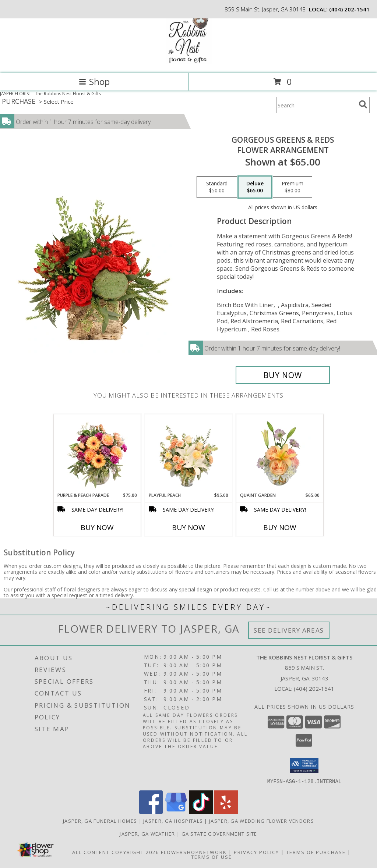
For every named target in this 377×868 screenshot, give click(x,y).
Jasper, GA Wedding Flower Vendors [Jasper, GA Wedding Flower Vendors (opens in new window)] (262, 821)
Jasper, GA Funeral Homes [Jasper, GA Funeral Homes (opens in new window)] (100, 821)
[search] (363, 104)
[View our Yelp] (226, 812)
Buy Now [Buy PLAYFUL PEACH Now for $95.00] (188, 527)
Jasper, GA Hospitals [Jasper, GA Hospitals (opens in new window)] (173, 821)
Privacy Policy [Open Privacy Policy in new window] (256, 852)
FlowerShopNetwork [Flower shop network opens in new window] (194, 852)
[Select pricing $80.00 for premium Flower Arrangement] (293, 187)
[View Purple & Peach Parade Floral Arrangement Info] (97, 453)
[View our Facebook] (151, 812)
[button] (304, 765)
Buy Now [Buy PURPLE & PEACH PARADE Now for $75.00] (97, 527)
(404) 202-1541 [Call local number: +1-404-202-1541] (349, 9)
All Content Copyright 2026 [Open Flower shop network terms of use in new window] (116, 852)
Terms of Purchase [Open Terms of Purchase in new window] (316, 852)
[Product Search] (316, 105)
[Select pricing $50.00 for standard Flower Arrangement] (217, 187)
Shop (94, 81)
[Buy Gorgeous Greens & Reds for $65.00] (283, 375)
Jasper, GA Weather (147, 833)
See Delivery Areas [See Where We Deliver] (289, 630)
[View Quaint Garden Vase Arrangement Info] (280, 453)
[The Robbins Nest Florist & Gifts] (189, 62)
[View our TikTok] (201, 812)
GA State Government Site (219, 833)
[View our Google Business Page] (176, 812)
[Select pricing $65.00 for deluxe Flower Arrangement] (255, 187)
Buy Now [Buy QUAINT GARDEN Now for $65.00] (280, 527)
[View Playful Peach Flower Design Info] (189, 453)
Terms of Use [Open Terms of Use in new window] (212, 857)
